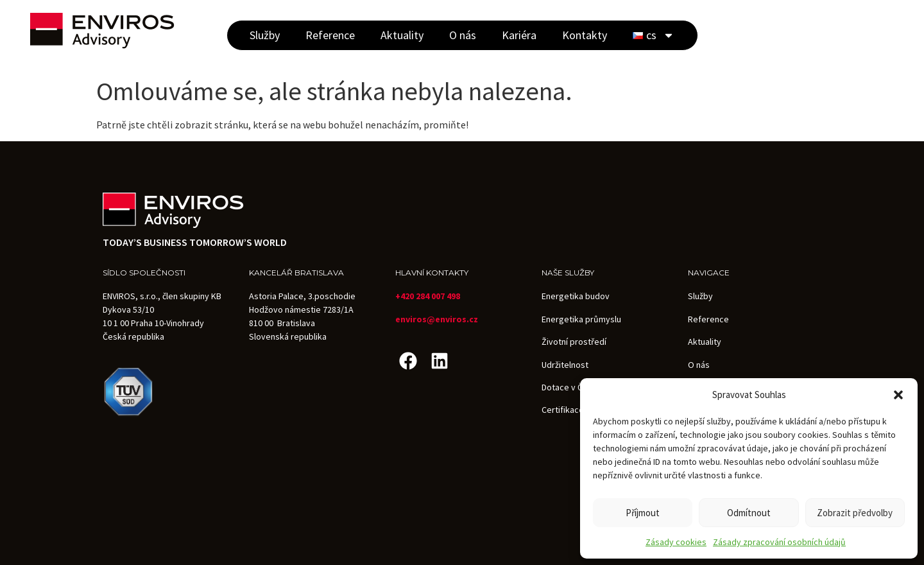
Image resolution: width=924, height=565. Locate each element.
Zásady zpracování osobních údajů (779, 542)
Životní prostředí (574, 342)
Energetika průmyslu (581, 319)
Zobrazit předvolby (855, 513)
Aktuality (402, 35)
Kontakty (585, 35)
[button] (898, 395)
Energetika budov (576, 296)
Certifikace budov (576, 410)
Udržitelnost (565, 365)
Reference (330, 35)
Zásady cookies (676, 542)
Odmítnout (749, 513)
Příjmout (643, 513)
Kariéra (519, 35)
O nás (463, 35)
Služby (265, 35)
